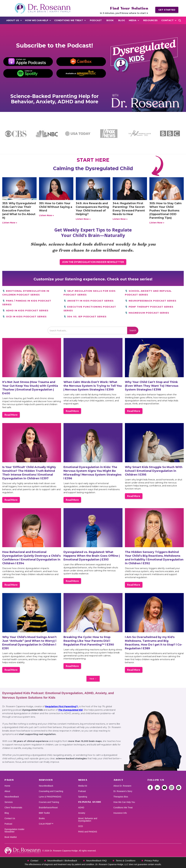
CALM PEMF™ (46, 824)
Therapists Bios (121, 797)
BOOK (110, 20)
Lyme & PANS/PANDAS (50, 797)
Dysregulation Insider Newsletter (15, 830)
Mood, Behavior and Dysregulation (88, 820)
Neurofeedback (12, 797)
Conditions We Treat (69, 20)
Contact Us (10, 818)
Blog (122, 20)
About (7, 791)
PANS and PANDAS (88, 832)
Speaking (83, 797)
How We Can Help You (124, 802)
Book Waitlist (11, 837)
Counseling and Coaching (51, 791)
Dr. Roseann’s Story (123, 791)
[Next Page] (93, 679)
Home (7, 786)
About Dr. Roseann (122, 786)
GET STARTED (167, 10)
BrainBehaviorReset (48, 808)
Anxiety (82, 813)
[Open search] (180, 20)
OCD (81, 826)
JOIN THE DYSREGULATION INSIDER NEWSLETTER (93, 262)
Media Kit (83, 786)
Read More (11, 415)
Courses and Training (49, 802)
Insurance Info (120, 813)
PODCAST (96, 20)
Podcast (8, 824)
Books (42, 818)
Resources (150, 20)
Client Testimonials (13, 808)
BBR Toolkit (44, 813)
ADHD (81, 808)
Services (9, 802)
